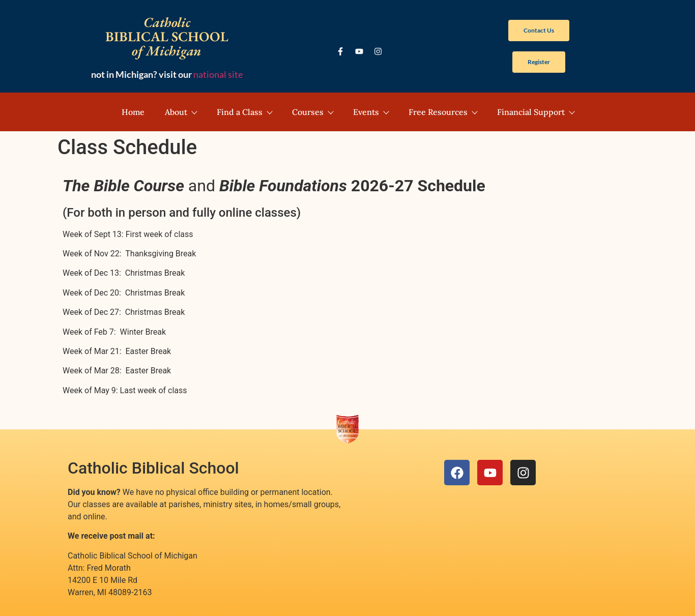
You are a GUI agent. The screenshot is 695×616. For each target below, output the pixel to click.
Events (371, 112)
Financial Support (535, 112)
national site (218, 74)
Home (133, 112)
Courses (312, 112)
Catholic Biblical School (153, 468)
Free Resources (443, 112)
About (181, 112)
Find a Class (244, 112)
